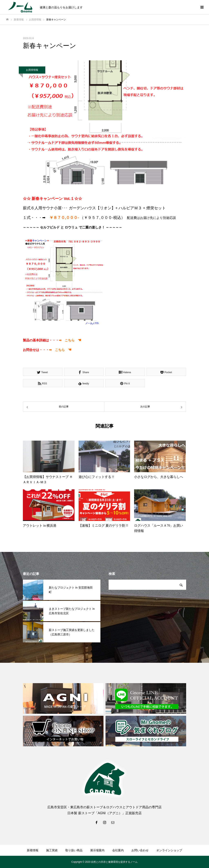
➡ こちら (70, 340)
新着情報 (33, 850)
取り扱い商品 (74, 850)
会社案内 (118, 850)
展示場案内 (97, 850)
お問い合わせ (140, 850)
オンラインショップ (169, 850)
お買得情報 (32, 70)
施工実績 (52, 850)
